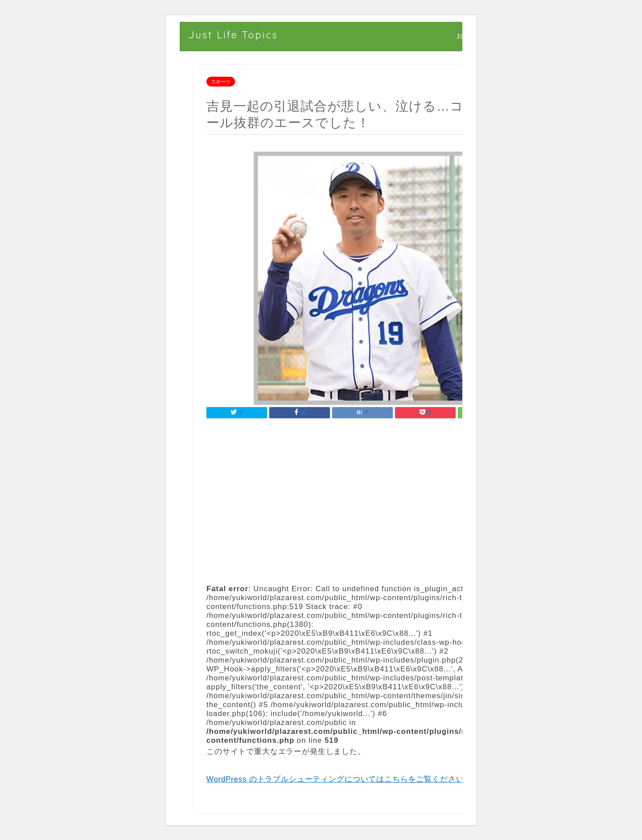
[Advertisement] (362, 500)
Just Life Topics (233, 35)
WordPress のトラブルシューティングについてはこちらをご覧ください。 (342, 779)
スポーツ (221, 82)
